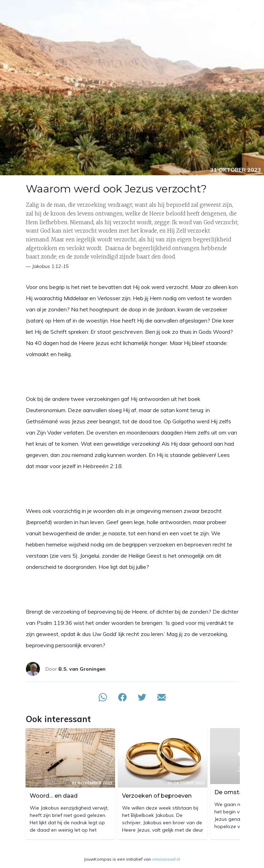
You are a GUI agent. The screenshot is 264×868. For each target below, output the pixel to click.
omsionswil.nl (166, 859)
